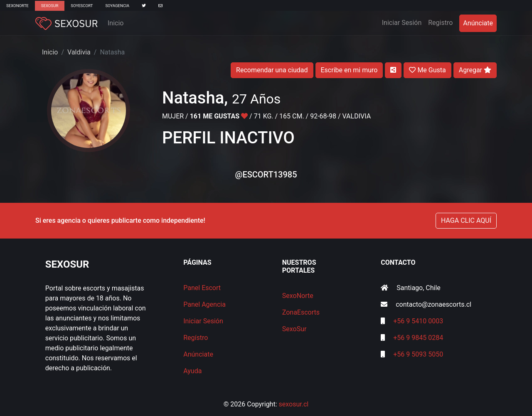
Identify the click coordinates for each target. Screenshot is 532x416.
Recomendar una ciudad (272, 70)
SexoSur (50, 6)
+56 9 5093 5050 (418, 354)
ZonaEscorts (301, 312)
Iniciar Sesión (404, 22)
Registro (440, 23)
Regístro (196, 338)
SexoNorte (17, 6)
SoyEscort (82, 6)
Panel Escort (202, 288)
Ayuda (192, 371)
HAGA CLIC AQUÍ (466, 220)
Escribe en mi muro (349, 70)
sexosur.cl (294, 404)
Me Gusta (427, 70)
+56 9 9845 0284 (418, 338)
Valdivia (79, 52)
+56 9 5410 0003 (418, 321)
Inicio (116, 23)
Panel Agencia (204, 304)
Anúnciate (478, 23)
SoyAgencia (117, 6)
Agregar (475, 70)
